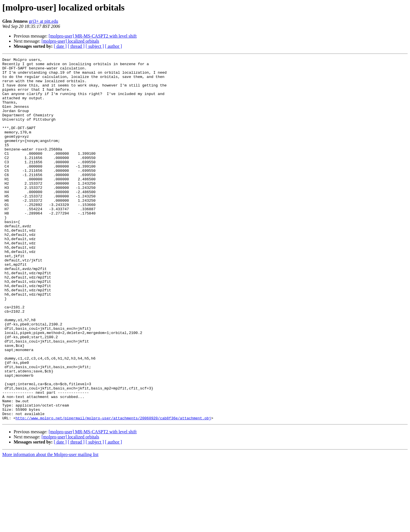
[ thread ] (76, 46)
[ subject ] (95, 46)
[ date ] (60, 46)
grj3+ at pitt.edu (43, 21)
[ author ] (114, 46)
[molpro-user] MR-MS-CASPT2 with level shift (93, 36)
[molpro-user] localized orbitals (70, 41)
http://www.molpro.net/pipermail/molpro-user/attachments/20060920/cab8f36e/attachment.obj (113, 490)
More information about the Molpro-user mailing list (50, 527)
